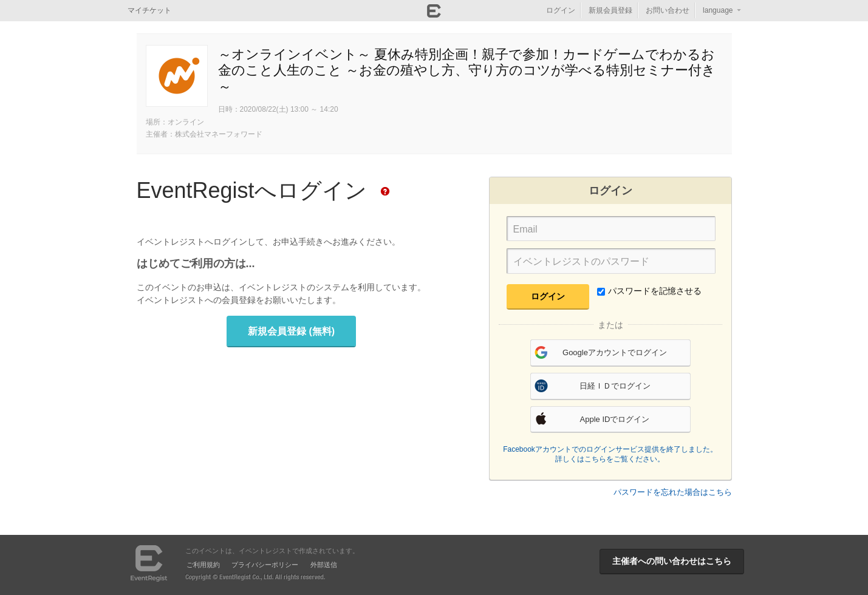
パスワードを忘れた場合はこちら (673, 492)
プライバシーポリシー (265, 565)
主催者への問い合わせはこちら (672, 561)
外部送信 (324, 565)
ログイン (561, 10)
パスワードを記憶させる (649, 291)
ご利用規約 (203, 565)
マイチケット (149, 10)
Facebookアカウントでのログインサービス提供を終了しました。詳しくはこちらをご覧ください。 (610, 454)
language (718, 10)
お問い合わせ (668, 10)
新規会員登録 (610, 10)
